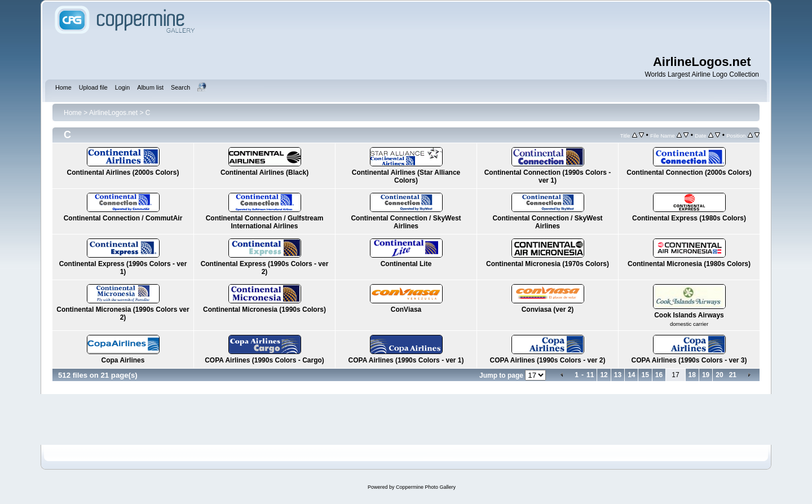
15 (645, 375)
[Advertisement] (479, 28)
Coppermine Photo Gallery (426, 487)
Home (73, 113)
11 (590, 375)
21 (733, 375)
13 (618, 375)
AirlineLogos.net (113, 113)
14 (631, 375)
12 (604, 375)
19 (706, 375)
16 (659, 375)
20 (719, 375)
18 (692, 375)
